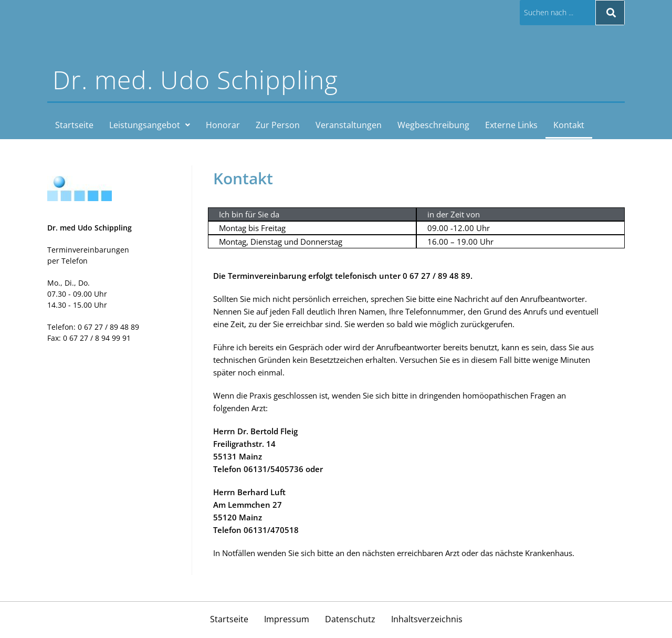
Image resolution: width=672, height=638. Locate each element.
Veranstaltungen (349, 125)
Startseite (74, 125)
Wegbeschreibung (433, 125)
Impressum (287, 621)
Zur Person (278, 125)
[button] (150, 125)
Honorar (223, 125)
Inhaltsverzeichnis (427, 621)
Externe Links (511, 125)
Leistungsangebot (150, 125)
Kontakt (569, 125)
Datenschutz (350, 621)
